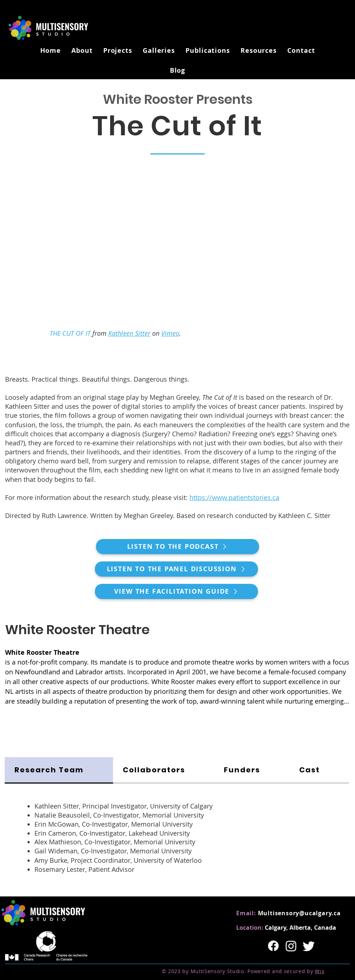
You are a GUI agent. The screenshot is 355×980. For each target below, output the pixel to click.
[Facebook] (273, 946)
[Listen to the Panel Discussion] (176, 569)
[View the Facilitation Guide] (176, 591)
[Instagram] (291, 946)
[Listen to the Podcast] (177, 547)
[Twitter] (309, 946)
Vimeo (170, 333)
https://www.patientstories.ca (234, 497)
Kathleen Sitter (129, 333)
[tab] (59, 770)
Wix (319, 971)
